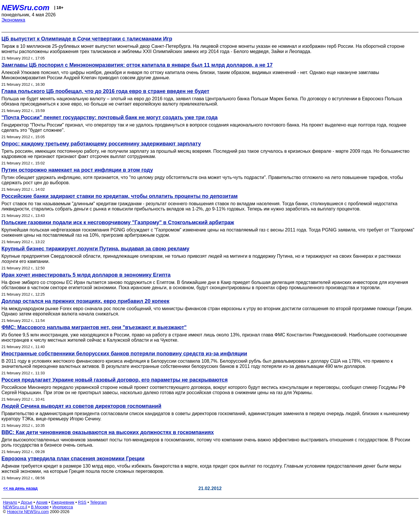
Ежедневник (63, 502)
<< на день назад (20, 488)
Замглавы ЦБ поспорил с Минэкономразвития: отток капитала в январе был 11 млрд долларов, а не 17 (137, 65)
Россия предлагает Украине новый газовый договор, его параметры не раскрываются (114, 380)
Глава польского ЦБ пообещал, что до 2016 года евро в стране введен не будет (105, 91)
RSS (82, 502)
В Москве (40, 507)
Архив (42, 502)
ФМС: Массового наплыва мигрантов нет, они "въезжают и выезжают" (94, 327)
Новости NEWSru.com (28, 512)
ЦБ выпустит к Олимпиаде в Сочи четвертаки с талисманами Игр (87, 39)
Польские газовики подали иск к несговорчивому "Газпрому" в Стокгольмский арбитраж (118, 222)
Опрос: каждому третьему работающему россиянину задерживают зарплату (101, 144)
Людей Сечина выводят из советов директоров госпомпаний (81, 406)
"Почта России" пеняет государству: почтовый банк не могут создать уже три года (110, 117)
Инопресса (63, 507)
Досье (27, 502)
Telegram (99, 502)
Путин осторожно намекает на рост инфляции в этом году (77, 170)
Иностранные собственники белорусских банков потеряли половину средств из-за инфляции (124, 354)
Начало (10, 502)
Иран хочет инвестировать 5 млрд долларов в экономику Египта (86, 275)
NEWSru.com (26, 8)
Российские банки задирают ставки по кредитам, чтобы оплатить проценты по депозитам (120, 196)
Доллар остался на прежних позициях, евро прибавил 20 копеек (85, 301)
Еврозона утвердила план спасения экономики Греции (73, 459)
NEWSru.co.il (15, 507)
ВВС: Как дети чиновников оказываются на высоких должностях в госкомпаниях (108, 432)
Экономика (13, 20)
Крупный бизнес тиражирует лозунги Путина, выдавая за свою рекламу (95, 249)
